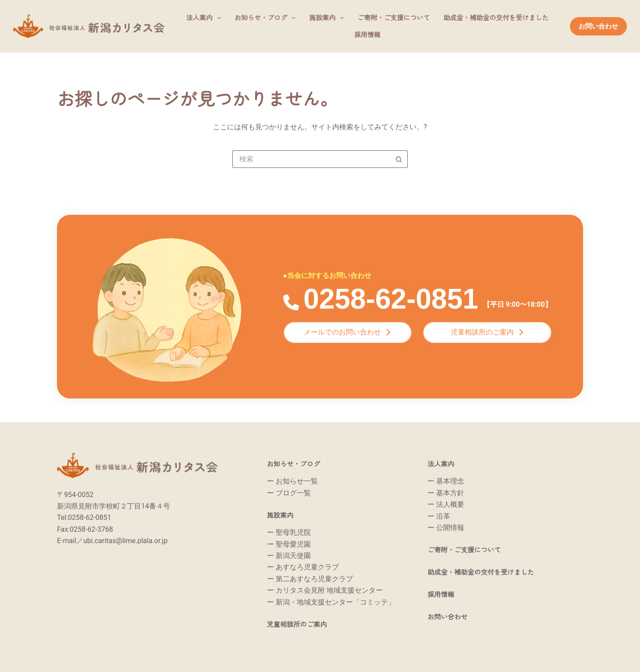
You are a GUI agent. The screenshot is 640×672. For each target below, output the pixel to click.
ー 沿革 (439, 516)
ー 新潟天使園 (289, 556)
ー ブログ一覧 (289, 493)
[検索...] (311, 159)
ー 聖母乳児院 (289, 532)
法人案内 (205, 18)
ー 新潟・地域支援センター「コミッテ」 (331, 602)
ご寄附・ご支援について (393, 18)
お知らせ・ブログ (267, 18)
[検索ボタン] (399, 159)
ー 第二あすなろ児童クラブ (310, 579)
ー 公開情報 (446, 528)
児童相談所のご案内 (302, 624)
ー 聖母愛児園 (289, 544)
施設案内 (328, 18)
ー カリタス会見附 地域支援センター (325, 590)
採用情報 (367, 35)
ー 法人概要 (446, 504)
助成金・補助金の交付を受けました (496, 18)
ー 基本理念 (446, 481)
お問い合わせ (598, 26)
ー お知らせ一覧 (292, 481)
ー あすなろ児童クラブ (303, 567)
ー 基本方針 (446, 493)
